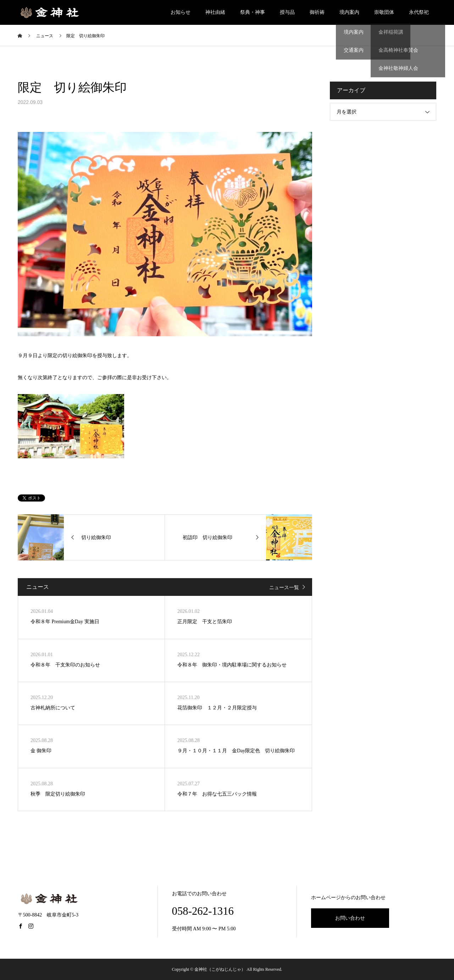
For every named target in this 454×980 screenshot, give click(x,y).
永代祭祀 (419, 12)
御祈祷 (317, 12)
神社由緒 (215, 12)
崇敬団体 (384, 12)
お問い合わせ (350, 918)
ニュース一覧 (284, 588)
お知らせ (181, 12)
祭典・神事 (253, 12)
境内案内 (349, 12)
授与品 (287, 12)
